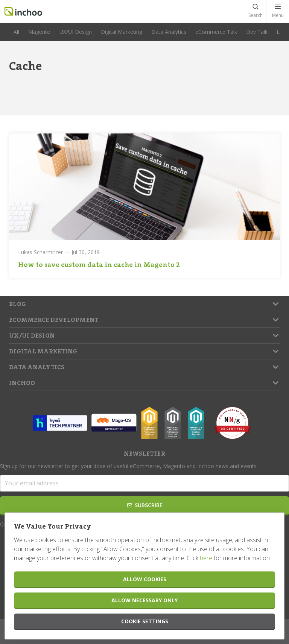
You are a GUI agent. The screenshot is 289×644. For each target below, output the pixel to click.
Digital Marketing (122, 32)
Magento (39, 32)
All (16, 32)
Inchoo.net (23, 11)
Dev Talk (257, 32)
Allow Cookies (145, 579)
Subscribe (145, 505)
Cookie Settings (145, 621)
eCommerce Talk (216, 32)
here (206, 558)
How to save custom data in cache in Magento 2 (99, 265)
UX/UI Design (76, 32)
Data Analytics (169, 32)
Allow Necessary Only (144, 600)
